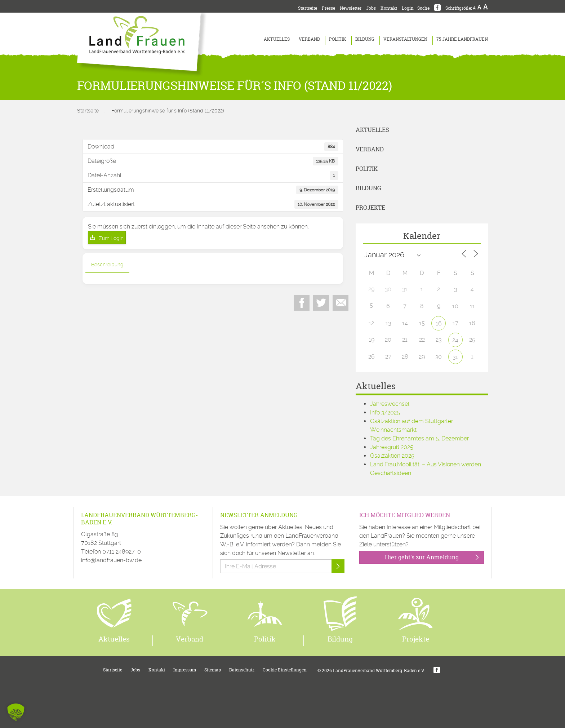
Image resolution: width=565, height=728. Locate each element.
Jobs (371, 8)
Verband (309, 39)
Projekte (370, 208)
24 (455, 340)
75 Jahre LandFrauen (462, 39)
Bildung (365, 39)
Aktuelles (277, 39)
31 (455, 357)
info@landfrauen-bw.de (111, 560)
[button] (16, 712)
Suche (423, 8)
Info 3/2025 (385, 412)
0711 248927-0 (122, 552)
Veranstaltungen (405, 39)
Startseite (308, 8)
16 (439, 323)
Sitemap (213, 670)
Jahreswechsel (390, 404)
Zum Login (111, 238)
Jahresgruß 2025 (392, 447)
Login (408, 8)
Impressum (185, 670)
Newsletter (351, 8)
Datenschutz (242, 670)
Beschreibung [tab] (107, 265)
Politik (338, 39)
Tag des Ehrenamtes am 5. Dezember (419, 438)
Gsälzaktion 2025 (392, 456)
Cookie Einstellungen (285, 670)
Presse (328, 8)
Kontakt (389, 8)
